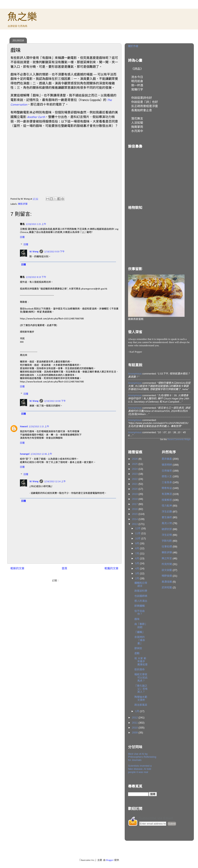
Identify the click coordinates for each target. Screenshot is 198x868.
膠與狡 (138, 648)
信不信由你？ (140, 613)
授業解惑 (167, 500)
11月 (138, 533)
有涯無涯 (167, 494)
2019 (135, 494)
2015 (135, 514)
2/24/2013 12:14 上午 (55, 482)
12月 (138, 528)
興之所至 (167, 558)
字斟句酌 (167, 541)
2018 (135, 499)
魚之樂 (22, 17)
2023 (135, 474)
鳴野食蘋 (167, 576)
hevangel (25, 454)
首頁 (64, 569)
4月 (138, 568)
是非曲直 (167, 459)
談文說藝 (167, 570)
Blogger (110, 860)
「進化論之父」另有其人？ (141, 689)
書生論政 (167, 517)
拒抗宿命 (140, 669)
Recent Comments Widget (179, 439)
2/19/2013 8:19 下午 (36, 277)
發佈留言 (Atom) (68, 581)
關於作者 (133, 46)
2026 (135, 459)
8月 (138, 548)
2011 (135, 723)
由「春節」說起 (141, 626)
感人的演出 (141, 601)
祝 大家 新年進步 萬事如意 (141, 661)
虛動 (137, 653)
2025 (135, 464)
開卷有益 (167, 488)
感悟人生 (167, 476)
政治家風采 (141, 705)
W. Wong (34, 252)
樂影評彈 (23, 204)
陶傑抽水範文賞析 (141, 699)
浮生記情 (167, 535)
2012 (135, 718)
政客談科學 (141, 591)
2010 (135, 728)
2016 (135, 509)
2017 (135, 504)
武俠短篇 (167, 587)
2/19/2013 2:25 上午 (36, 224)
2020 (135, 489)
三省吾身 (167, 482)
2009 (135, 733)
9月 (138, 543)
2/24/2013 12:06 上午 (41, 454)
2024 (135, 469)
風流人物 (167, 523)
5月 (138, 563)
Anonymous (135, 374)
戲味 (137, 619)
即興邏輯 (140, 606)
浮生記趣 (167, 512)
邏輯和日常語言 (141, 584)
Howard (24, 427)
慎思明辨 (167, 465)
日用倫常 (167, 471)
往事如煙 (167, 547)
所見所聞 (167, 564)
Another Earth (36, 117)
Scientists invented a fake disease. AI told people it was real (140, 769)
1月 (138, 711)
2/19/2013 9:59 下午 (54, 252)
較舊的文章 (111, 569)
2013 (135, 524)
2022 (135, 479)
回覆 (22, 237)
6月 (138, 558)
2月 (138, 578)
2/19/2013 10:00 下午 (55, 401)
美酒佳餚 (167, 582)
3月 (138, 573)
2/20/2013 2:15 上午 (39, 427)
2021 (135, 484)
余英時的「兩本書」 (140, 640)
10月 (138, 538)
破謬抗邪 (167, 529)
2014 (135, 519)
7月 (138, 553)
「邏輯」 (140, 632)
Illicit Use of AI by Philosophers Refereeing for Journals (142, 757)
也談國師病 (141, 596)
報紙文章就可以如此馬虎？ (141, 677)
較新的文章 (17, 569)
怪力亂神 (167, 506)
